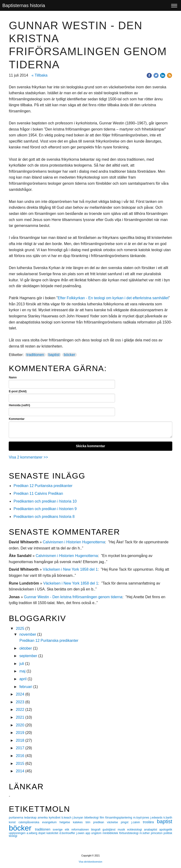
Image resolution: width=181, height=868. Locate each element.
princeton (157, 833)
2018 (20, 740)
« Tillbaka (40, 75)
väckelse (114, 822)
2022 (20, 710)
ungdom (97, 833)
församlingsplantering (119, 818)
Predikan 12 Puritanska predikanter (43, 486)
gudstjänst (110, 830)
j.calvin (137, 822)
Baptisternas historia (24, 5)
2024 (20, 694)
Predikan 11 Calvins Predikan (39, 493)
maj (22, 671)
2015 (20, 764)
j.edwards (157, 818)
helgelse (66, 822)
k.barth (168, 818)
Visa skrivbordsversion (90, 862)
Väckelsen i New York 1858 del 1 (70, 569)
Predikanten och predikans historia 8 (44, 517)
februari (26, 687)
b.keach (67, 818)
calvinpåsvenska (30, 822)
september (28, 656)
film (102, 818)
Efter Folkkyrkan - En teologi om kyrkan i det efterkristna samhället (113, 298)
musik (122, 830)
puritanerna (16, 818)
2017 (20, 748)
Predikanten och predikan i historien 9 (45, 509)
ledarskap (31, 818)
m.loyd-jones (142, 818)
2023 (20, 702)
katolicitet (53, 833)
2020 (20, 725)
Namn (13, 377)
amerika (43, 818)
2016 (20, 756)
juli (22, 664)
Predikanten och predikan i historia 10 (45, 501)
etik (68, 830)
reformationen (81, 830)
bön (89, 822)
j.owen (81, 833)
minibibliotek (111, 833)
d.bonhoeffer (68, 833)
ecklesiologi (136, 830)
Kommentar (17, 419)
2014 (20, 771)
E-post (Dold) (18, 391)
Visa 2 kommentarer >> (28, 457)
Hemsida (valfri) (19, 405)
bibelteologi (92, 818)
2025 (20, 628)
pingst (126, 822)
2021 (20, 717)
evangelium (51, 822)
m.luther (145, 833)
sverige (59, 829)
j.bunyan (78, 818)
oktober (26, 648)
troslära (150, 822)
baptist (54, 355)
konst (14, 822)
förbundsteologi (130, 833)
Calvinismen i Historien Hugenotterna (74, 542)
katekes (79, 822)
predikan (100, 822)
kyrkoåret (55, 818)
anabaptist (152, 830)
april (23, 679)
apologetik (166, 830)
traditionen (35, 355)
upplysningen (18, 833)
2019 (20, 733)
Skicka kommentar (90, 446)
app (88, 833)
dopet (43, 833)
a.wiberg (33, 833)
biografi (97, 830)
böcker (70, 355)
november (28, 634)
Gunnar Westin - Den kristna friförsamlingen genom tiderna (73, 597)
